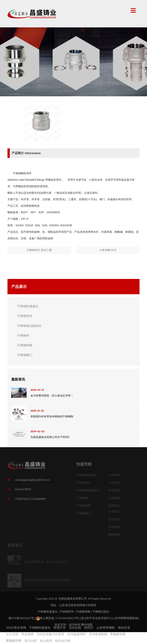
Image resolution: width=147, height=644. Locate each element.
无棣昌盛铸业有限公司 (73, 599)
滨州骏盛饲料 (77, 634)
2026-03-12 (37, 390)
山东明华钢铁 (106, 628)
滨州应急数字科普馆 (51, 634)
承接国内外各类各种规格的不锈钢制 (52, 416)
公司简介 (114, 513)
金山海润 (46, 641)
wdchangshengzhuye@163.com (32, 481)
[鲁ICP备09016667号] (22, 618)
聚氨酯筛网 (118, 634)
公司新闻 (114, 476)
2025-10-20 (37, 411)
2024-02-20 (37, 431)
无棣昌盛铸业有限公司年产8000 (50, 437)
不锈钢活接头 (101, 612)
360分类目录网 (16, 628)
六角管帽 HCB (108, 250)
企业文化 (114, 520)
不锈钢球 (23, 335)
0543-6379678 (23, 491)
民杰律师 (28, 634)
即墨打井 (60, 628)
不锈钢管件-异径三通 (39, 250)
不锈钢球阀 (25, 345)
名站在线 (75, 628)
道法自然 (31, 641)
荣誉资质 (114, 491)
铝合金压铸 (63, 641)
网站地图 (114, 536)
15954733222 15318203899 (30, 500)
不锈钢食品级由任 (29, 326)
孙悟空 (89, 628)
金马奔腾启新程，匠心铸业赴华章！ (52, 396)
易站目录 (124, 628)
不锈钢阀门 (25, 355)
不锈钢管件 (25, 316)
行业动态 (114, 484)
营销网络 (114, 528)
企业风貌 (114, 499)
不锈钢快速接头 (28, 306)
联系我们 (114, 507)
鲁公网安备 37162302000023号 (57, 618)
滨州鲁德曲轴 (98, 634)
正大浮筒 (12, 634)
